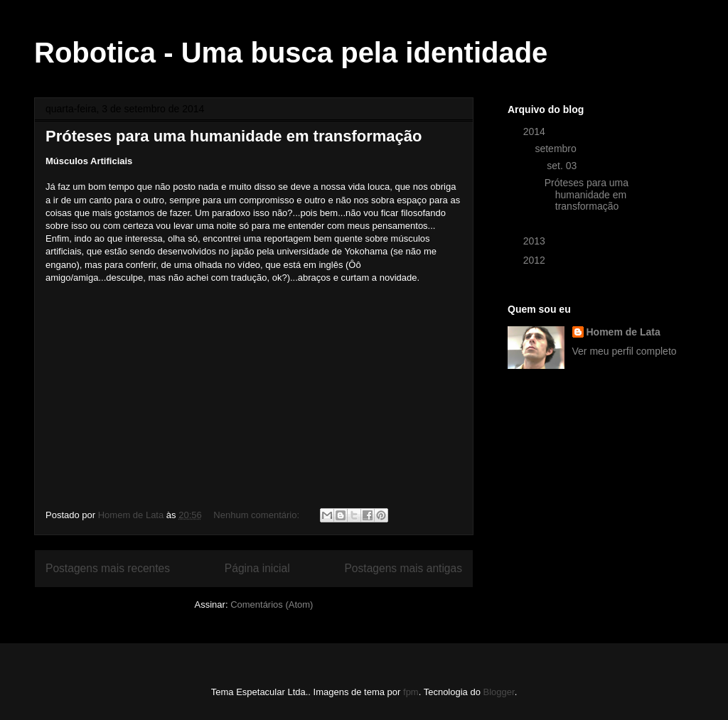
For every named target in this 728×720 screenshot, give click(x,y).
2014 (536, 131)
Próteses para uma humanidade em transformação (234, 136)
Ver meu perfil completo (625, 351)
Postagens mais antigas (403, 568)
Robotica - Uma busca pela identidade (291, 53)
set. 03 (563, 166)
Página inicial (257, 568)
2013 (536, 241)
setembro (557, 149)
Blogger (499, 692)
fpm (411, 692)
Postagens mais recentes (108, 568)
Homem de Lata (623, 332)
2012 (536, 260)
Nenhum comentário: (257, 515)
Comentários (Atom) (272, 605)
